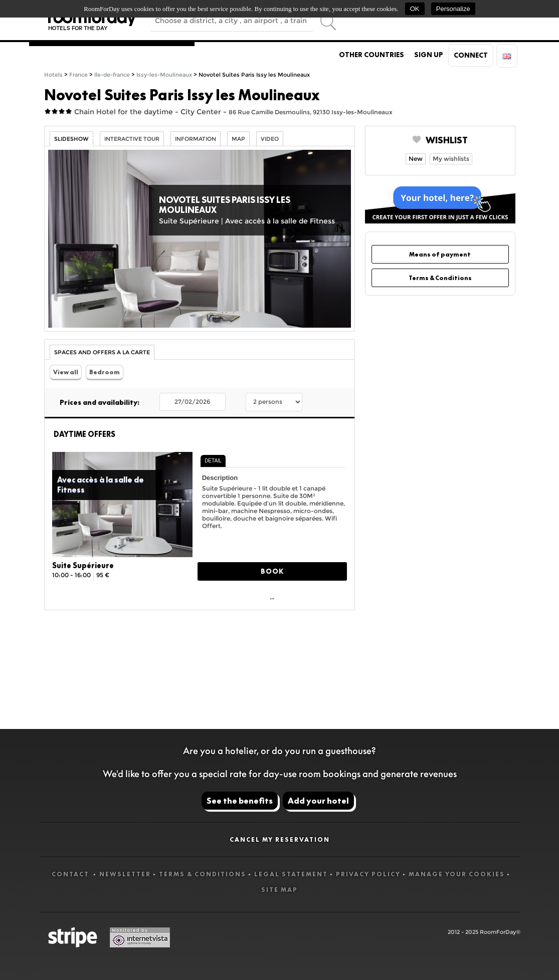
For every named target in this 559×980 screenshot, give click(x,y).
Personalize (453, 9)
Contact (71, 874)
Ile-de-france (112, 75)
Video (270, 139)
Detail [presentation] (213, 461)
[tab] (213, 461)
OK (415, 9)
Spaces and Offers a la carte (102, 352)
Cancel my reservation (280, 839)
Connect (471, 55)
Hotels (53, 75)
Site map (279, 890)
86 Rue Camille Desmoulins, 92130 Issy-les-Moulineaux (311, 112)
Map (238, 139)
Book (272, 571)
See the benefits (240, 801)
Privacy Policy (368, 874)
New (416, 159)
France (78, 75)
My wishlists (451, 159)
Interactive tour (132, 139)
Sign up (429, 55)
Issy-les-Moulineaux (164, 75)
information (196, 139)
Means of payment (440, 254)
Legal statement (291, 874)
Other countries (371, 55)
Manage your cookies (457, 874)
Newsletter (125, 874)
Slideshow (71, 139)
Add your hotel (318, 801)
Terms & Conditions (440, 278)
